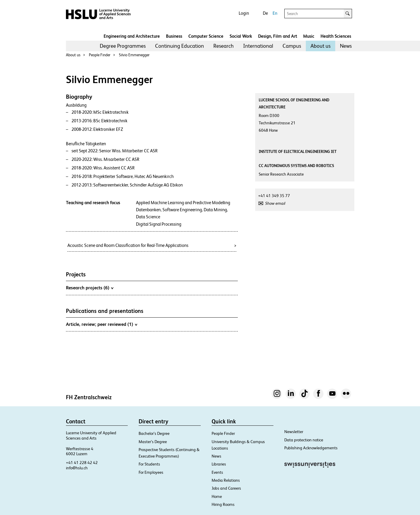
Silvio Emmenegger (134, 55)
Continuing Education (180, 46)
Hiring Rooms (223, 504)
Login (244, 13)
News (346, 46)
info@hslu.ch (77, 468)
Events (217, 472)
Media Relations (226, 480)
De (265, 13)
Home (217, 496)
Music (309, 36)
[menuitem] (123, 46)
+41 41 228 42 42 (82, 463)
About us (321, 46)
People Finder (100, 55)
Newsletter (294, 432)
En (275, 13)
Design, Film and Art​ (278, 36)
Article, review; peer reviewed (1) (102, 324)
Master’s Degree (153, 442)
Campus (292, 46)
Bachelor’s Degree (154, 433)
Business (174, 36)
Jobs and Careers (226, 488)
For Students (149, 464)
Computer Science (206, 36)
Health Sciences (336, 36)
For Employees (151, 472)
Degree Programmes (123, 46)
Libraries (219, 464)
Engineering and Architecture (132, 36)
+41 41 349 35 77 (274, 196)
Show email (275, 203)
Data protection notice (304, 440)
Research (224, 46)
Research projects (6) (90, 288)
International (258, 46)
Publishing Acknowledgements (311, 448)
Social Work (241, 36)
